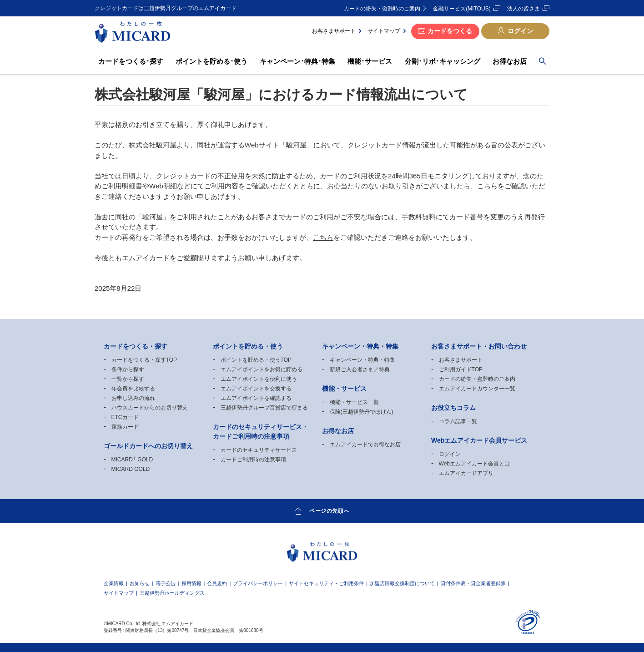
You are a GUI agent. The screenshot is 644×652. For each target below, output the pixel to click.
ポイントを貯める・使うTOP (256, 360)
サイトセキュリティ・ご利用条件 (326, 584)
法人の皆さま (523, 9)
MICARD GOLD (132, 460)
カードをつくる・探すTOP (144, 360)
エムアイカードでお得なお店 (365, 445)
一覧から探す (128, 379)
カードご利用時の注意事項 (253, 460)
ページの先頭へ (329, 510)
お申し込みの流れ (133, 398)
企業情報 (114, 584)
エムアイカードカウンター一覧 (477, 389)
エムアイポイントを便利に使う (259, 379)
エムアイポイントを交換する (256, 389)
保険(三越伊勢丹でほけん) (362, 412)
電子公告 (166, 584)
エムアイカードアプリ (466, 473)
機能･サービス (370, 61)
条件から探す (128, 369)
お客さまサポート (334, 31)
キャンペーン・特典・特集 (362, 360)
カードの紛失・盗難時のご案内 (382, 9)
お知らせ (140, 584)
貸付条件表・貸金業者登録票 (473, 584)
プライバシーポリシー (258, 584)
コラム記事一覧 (458, 421)
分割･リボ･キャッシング (443, 61)
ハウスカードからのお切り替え (150, 408)
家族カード (125, 427)
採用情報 (191, 584)
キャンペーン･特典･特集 (297, 61)
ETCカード (125, 417)
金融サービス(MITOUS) (462, 9)
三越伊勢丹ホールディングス (172, 593)
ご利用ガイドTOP (461, 369)
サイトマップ (384, 31)
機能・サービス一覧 (354, 402)
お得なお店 (510, 61)
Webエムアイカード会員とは (474, 464)
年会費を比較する (133, 389)
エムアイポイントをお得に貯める (262, 369)
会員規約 (217, 584)
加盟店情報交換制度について (402, 584)
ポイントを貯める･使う (211, 61)
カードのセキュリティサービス (259, 450)
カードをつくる (450, 31)
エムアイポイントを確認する (256, 398)
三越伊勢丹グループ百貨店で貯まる (264, 408)
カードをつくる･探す (131, 61)
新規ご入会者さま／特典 (360, 369)
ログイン (520, 31)
